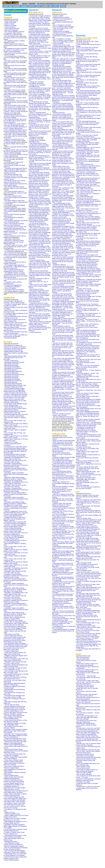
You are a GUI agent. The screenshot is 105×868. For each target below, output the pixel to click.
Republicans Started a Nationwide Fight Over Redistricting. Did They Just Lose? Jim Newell (40, 169)
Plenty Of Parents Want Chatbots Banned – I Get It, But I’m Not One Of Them (63, 560)
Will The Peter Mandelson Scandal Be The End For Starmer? (63, 487)
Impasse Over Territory (11, 442)
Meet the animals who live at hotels (15, 65)
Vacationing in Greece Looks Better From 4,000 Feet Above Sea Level (15, 804)
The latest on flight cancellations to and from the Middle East (16, 314)
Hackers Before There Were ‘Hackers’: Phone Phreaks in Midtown (88, 153)
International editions (11, 338)
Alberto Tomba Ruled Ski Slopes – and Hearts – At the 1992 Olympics (88, 472)
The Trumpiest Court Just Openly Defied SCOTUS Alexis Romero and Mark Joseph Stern (39, 300)
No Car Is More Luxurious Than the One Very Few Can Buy (14, 807)
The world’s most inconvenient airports (16, 53)
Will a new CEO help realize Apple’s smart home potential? (87, 718)
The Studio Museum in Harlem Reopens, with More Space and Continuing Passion (88, 242)
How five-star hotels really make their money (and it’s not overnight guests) (15, 86)
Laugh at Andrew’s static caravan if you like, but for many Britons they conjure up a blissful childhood (16, 151)
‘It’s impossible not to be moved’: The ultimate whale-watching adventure (15, 227)
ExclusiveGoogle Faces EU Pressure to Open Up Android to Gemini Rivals (16, 415)
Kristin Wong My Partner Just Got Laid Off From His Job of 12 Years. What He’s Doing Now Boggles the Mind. (39, 127)
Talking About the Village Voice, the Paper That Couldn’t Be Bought (89, 297)
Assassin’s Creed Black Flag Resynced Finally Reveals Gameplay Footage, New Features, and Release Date (88, 612)
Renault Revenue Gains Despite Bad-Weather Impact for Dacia (15, 858)
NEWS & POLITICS (59, 113)
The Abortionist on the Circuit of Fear (88, 439)
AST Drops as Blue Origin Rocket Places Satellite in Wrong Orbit (14, 716)
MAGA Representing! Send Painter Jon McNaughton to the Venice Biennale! (88, 179)
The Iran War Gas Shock (12, 705)
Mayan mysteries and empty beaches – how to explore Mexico (16, 184)
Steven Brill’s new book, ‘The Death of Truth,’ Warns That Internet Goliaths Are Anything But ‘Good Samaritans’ (88, 349)
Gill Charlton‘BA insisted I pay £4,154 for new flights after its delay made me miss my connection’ (15, 121)
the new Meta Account (83, 768)
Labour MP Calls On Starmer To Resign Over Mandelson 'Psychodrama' (64, 464)
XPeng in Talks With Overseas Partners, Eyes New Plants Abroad (14, 781)
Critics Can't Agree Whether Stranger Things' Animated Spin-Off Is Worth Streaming (63, 543)
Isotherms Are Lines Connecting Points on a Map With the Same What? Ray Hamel (40, 311)
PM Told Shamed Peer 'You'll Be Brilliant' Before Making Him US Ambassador (62, 491)
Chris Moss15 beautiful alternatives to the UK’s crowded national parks (15, 128)
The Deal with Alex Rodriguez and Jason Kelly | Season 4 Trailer (14, 696)
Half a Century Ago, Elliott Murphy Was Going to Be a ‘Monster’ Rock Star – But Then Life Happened (88, 336)
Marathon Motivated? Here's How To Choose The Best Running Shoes (63, 587)
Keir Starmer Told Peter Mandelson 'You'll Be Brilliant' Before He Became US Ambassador (63, 579)
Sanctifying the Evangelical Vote (86, 427)
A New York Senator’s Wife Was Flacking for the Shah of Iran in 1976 (88, 128)
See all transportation (83, 659)
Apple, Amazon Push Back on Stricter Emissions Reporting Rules (15, 795)
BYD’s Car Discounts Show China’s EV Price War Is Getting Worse (16, 533)
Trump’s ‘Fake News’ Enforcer (13, 636)
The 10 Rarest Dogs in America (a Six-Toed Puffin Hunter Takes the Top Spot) (88, 533)
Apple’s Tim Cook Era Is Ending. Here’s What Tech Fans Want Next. (88, 585)
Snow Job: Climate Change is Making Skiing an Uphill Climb (87, 394)
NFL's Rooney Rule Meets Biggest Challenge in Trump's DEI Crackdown (15, 852)
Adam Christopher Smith (84, 509)
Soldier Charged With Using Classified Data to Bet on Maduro (15, 758)
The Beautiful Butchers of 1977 (86, 131)
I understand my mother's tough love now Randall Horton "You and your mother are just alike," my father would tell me (63, 388)
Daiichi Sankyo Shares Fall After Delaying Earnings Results (14, 778)
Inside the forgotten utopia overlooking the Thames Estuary (15, 143)
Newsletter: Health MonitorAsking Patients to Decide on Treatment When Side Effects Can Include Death (15, 479)
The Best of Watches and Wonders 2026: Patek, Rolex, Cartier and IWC (14, 801)
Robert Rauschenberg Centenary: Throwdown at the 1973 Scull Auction (87, 263)
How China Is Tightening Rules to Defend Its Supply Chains (14, 767)
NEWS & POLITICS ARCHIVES (86, 181)
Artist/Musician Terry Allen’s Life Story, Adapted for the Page (87, 377)
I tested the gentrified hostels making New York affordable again (15, 74)
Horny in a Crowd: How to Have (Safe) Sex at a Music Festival (88, 631)
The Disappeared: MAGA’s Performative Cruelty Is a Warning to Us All (88, 273)
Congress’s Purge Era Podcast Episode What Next (38, 319)
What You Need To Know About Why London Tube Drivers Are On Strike (63, 441)
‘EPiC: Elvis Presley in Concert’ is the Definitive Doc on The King (87, 210)
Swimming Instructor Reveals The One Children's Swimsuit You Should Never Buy (63, 565)
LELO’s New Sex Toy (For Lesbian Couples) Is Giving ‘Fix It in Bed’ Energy (88, 636)
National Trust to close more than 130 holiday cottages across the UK (15, 323)
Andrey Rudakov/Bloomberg (13, 528)
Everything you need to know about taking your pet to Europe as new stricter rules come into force (16, 276)
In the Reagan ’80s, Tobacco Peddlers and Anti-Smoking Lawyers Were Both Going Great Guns (88, 144)
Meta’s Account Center (84, 767)
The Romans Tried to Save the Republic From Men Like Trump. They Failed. (88, 184)
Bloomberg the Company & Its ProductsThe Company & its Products (15, 346)
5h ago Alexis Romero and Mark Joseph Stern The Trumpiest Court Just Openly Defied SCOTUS (39, 146)
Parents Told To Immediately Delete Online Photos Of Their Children (63, 552)
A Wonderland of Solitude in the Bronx (88, 151)
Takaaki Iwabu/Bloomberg (12, 814)
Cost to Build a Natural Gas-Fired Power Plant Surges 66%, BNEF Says (15, 798)
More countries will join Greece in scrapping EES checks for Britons (14, 45)
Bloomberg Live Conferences (13, 368)
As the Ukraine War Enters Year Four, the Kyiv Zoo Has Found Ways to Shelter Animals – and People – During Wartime (88, 384)
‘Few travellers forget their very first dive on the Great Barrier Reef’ (16, 221)
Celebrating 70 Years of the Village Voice (89, 138)
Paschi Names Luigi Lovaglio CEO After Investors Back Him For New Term (16, 624)
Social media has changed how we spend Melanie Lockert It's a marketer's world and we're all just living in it (64, 228)
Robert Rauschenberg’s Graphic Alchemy (89, 270)
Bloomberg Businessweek (12, 367)
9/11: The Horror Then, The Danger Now (89, 190)
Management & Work (11, 842)
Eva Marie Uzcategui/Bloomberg (14, 536)
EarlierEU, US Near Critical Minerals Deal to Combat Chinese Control (15, 526)
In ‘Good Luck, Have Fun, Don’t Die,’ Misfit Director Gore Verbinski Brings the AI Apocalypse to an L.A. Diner (88, 213)
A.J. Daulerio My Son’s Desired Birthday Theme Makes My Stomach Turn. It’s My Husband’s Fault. (39, 103)
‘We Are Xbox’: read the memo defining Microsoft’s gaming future (88, 683)
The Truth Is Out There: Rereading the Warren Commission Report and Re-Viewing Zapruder (88, 367)
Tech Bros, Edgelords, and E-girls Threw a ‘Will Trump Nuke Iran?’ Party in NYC (88, 501)
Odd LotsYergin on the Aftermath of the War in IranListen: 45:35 (16, 672)
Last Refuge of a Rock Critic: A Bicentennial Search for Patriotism (86, 429)
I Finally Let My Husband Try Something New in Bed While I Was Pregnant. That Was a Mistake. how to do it (40, 78)
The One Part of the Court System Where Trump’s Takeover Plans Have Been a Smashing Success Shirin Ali (40, 62)
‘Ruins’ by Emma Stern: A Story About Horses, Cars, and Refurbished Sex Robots (89, 573)
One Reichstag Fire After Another (87, 167)
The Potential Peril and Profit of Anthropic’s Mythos (13, 727)
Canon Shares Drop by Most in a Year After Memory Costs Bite (15, 721)
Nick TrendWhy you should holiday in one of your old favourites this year (15, 125)
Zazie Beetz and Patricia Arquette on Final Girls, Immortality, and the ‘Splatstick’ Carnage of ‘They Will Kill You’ (88, 201)
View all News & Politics (37, 289)
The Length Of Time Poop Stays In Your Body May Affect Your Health (63, 461)
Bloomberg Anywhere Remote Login (15, 356)
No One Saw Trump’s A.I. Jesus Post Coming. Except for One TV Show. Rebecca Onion (40, 53)
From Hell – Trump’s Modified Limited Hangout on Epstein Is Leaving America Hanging (87, 104)
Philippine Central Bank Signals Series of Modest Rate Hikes (15, 656)
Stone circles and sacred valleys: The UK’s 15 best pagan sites (15, 158)
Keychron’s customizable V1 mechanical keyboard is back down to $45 (88, 780)
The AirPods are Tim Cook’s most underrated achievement (86, 721)
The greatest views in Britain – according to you (13, 34)
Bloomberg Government (12, 364)
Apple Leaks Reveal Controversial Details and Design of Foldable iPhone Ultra (88, 547)
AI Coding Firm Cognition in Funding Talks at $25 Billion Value (15, 724)
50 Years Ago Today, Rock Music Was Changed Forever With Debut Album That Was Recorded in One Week (88, 595)
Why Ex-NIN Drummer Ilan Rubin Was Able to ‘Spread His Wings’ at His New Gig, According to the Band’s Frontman (88, 600)
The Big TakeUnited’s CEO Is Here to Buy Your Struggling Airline (15, 541)
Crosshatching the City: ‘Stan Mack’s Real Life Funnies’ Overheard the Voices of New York (88, 306)
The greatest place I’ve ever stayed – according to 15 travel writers (15, 82)
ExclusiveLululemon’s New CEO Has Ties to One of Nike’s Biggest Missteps (15, 627)
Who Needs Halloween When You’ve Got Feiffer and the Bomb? (88, 409)
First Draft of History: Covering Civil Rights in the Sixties (87, 432)
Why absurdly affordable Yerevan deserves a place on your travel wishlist (15, 188)
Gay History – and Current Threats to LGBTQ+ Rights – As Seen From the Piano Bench (88, 321)
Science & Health (58, 16)
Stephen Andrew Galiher (84, 603)
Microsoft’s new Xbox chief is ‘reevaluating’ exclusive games (85, 686)
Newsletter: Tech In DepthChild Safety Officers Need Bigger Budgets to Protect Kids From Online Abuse (15, 736)
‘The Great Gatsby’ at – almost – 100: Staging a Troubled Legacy (87, 374)
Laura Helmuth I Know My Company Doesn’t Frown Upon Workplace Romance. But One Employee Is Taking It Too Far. (40, 133)
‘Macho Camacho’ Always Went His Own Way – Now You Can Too (88, 475)
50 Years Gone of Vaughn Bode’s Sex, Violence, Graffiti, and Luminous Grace (88, 260)
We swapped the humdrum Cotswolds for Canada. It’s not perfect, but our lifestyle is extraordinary (15, 50)
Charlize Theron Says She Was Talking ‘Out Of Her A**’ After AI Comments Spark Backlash (62, 505)
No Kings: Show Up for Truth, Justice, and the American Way (87, 42)
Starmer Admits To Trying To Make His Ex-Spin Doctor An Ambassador (63, 599)
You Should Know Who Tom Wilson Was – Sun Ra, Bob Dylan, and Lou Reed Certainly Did (88, 235)
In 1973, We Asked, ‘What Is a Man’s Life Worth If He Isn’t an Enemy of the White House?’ (88, 276)
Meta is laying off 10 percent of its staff (88, 750)
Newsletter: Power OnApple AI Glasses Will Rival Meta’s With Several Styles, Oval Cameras (16, 731)
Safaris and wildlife (10, 261)
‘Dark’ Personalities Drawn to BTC (63, 28)
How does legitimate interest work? (63, 417)
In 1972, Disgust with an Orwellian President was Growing (86, 141)
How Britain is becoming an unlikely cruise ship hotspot (15, 91)
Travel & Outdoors (10, 27)
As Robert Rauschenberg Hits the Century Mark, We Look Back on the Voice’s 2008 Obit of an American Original (88, 267)
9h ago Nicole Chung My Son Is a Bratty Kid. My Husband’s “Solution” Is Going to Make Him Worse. (40, 157)
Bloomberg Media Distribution (13, 371)
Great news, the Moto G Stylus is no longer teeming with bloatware (87, 664)
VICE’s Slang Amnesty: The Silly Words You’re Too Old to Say (88, 507)
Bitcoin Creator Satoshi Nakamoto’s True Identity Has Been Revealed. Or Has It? (88, 588)
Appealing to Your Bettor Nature (86, 478)
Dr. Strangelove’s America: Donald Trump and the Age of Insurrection (88, 343)
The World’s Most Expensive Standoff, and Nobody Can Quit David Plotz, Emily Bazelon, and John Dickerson (40, 328)
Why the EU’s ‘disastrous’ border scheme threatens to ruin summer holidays (14, 242)
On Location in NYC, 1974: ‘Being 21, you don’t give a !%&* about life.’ (87, 325)
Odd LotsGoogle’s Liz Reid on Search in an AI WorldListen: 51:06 (15, 669)
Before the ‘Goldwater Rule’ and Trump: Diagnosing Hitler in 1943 (88, 187)
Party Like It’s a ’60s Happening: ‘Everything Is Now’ (86, 353)
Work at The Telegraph (11, 30)
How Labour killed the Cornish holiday (16, 136)
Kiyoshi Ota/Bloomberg (11, 719)
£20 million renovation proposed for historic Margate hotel (15, 320)
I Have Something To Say (37, 260)
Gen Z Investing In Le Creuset (62, 25)
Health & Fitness (9, 24)
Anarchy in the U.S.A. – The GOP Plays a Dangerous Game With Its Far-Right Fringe (88, 423)
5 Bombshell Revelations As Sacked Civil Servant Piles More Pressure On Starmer (63, 631)
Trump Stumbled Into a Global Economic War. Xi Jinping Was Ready (15, 621)
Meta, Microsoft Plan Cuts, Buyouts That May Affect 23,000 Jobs (15, 412)
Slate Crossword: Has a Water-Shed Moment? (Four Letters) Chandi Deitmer (40, 286)
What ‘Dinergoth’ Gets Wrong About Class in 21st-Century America (87, 565)
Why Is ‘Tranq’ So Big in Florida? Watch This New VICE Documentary (88, 524)
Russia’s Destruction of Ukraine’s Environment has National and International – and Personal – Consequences (89, 170)
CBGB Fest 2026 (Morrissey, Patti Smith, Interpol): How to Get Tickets (88, 557)
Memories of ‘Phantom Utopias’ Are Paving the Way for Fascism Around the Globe (87, 175)
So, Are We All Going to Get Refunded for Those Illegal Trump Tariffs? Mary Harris (39, 42)
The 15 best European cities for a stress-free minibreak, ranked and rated (15, 192)
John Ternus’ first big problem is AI (87, 716)
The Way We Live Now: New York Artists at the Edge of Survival (88, 360)
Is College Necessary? (60, 20)
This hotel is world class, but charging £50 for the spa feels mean (15, 62)
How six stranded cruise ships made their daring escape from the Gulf (15, 37)
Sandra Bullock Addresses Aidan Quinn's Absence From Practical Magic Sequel (63, 548)
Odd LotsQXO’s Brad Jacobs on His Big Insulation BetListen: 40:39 (16, 675)
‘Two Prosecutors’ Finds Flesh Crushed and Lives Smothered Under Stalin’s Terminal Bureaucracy (88, 95)
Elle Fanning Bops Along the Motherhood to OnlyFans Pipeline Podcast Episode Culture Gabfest (39, 219)
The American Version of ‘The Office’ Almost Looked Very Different (87, 639)
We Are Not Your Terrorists (85, 198)
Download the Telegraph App (13, 285)
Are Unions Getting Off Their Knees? (88, 467)
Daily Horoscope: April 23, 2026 (86, 626)
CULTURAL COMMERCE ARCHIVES (88, 412)
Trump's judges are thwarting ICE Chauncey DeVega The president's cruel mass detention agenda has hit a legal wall (63, 147)
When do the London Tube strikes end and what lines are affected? (15, 336)
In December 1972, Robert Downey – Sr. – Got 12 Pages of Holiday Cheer (88, 314)
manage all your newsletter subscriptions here (37, 86)
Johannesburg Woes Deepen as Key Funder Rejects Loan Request (15, 836)
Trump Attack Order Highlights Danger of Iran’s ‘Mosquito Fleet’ (15, 404)
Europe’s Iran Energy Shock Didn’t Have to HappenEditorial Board (14, 515)
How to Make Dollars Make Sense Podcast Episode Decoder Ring (39, 215)
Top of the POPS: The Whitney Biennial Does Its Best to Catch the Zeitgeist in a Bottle (88, 100)
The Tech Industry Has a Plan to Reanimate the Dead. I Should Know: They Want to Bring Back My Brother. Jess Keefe (40, 24)
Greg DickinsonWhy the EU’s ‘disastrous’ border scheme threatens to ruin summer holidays (15, 116)
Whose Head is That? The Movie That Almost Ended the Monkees (87, 223)
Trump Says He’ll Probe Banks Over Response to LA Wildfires (15, 755)
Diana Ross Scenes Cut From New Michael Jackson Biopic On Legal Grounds (63, 539)
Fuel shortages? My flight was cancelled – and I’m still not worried (14, 302)
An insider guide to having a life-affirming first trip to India (14, 163)
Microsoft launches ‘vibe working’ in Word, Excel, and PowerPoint (87, 695)
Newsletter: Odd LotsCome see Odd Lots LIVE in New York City (15, 461)
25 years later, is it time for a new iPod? (88, 728)
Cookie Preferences (35, 332)
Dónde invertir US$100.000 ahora (15, 745)
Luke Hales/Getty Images (12, 843)
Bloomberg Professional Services (14, 362)
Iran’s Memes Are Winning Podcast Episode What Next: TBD (39, 244)
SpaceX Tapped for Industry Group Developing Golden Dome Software (14, 707)
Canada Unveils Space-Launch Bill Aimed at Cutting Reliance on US (14, 710)
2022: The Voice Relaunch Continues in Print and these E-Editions (88, 488)
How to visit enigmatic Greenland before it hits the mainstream (14, 224)
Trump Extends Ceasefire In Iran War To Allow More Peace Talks (63, 619)
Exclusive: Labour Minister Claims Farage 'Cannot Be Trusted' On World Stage (63, 608)
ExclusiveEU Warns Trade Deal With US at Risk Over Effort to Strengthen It (15, 523)
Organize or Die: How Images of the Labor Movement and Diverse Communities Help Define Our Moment (89, 257)
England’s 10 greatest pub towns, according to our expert (14, 140)
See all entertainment (83, 657)
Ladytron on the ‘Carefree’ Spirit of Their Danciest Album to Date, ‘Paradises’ (88, 227)
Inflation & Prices (10, 812)
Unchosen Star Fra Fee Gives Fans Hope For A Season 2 (63, 535)
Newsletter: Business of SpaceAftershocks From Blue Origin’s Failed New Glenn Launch (15, 788)
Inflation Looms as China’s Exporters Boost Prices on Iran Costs (15, 819)
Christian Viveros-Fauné (84, 249)
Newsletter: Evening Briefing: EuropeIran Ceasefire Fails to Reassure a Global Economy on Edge (16, 465)
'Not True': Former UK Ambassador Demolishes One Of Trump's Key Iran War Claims (63, 613)
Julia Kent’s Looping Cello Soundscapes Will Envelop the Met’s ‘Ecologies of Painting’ (88, 66)
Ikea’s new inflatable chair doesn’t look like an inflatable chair (88, 764)
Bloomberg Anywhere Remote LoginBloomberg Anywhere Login (13, 351)
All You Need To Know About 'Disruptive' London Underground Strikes (62, 454)
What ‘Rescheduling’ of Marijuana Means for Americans (14, 764)
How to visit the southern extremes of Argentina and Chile (15, 172)
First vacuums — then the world (86, 676)
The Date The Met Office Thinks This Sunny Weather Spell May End (63, 532)
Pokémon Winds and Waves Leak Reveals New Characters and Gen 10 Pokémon (87, 617)
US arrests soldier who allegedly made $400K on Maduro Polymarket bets (88, 734)
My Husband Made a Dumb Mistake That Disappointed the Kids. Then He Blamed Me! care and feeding (40, 73)
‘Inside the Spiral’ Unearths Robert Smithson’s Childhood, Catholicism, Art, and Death (87, 310)
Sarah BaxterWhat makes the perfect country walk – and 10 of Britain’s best (15, 134)
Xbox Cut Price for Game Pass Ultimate (88, 634)
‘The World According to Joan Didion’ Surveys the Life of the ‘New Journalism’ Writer (88, 301)
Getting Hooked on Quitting (61, 17)
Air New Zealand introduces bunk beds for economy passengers (15, 333)
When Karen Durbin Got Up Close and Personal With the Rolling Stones (88, 403)
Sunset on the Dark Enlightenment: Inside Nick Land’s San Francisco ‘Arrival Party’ (89, 521)
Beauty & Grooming (10, 25)
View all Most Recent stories (38, 143)
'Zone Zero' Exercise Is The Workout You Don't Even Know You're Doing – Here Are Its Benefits (63, 522)
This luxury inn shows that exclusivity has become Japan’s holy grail (15, 69)
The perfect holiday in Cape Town (14, 201)
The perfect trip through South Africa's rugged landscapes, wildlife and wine (15, 169)
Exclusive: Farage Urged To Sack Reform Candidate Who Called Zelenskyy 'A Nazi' (62, 623)
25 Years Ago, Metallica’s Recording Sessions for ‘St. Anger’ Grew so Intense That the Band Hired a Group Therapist (88, 540)
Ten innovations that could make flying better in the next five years (15, 254)
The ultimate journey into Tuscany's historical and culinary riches (15, 181)
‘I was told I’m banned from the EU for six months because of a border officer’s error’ (15, 257)
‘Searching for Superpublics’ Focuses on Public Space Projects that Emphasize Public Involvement (88, 252)
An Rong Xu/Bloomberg (12, 651)
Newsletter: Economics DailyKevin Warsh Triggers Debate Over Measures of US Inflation (15, 826)
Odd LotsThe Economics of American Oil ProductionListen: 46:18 (15, 678)
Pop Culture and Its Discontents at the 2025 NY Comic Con (88, 340)
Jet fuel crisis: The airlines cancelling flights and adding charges (15, 326)
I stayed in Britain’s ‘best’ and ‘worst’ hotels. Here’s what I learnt (15, 78)
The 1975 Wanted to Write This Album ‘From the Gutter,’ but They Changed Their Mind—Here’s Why (88, 606)
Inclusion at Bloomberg (11, 361)
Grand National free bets (12, 29)
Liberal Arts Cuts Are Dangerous (63, 19)
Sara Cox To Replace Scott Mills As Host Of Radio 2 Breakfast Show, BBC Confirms (63, 496)
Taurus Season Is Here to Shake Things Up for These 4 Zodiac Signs (88, 628)
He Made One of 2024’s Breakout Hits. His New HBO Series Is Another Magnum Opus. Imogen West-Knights (40, 19)
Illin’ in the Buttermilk (83, 485)
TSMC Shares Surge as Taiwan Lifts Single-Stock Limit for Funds (15, 653)
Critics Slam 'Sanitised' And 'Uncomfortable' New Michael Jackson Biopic (63, 483)
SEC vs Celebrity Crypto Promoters (63, 27)
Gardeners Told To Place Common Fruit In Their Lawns (63, 512)
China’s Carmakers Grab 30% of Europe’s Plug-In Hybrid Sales (14, 530)
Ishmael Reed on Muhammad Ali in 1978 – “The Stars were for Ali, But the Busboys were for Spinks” (88, 436)
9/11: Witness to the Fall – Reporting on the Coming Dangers (88, 194)
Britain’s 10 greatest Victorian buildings (16, 147)
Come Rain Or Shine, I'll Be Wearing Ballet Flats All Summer (63, 518)
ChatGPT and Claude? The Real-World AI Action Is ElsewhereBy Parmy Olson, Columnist (16, 508)
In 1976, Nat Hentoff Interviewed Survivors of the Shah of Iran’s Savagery (88, 122)
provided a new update (84, 782)
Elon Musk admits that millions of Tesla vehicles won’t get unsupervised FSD (88, 730)
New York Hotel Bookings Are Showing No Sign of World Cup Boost (15, 848)
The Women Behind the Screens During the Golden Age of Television (88, 116)
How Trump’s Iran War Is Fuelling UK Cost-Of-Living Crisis (63, 509)
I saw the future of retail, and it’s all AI (88, 681)
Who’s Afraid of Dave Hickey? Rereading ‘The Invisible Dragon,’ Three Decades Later (88, 286)
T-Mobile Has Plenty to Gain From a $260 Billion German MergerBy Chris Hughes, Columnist (15, 519)
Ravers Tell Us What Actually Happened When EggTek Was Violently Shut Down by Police (88, 512)
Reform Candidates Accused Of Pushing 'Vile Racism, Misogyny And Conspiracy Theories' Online (63, 570)
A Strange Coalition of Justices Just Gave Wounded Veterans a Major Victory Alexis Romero (40, 57)
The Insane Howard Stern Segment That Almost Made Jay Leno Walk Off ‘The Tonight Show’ (88, 646)
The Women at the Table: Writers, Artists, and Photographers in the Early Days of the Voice (89, 112)
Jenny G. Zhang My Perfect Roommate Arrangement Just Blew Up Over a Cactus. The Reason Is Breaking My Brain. (40, 115)
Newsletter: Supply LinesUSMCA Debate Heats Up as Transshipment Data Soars (16, 474)
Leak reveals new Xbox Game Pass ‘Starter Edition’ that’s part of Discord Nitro (88, 737)
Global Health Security (11, 21)
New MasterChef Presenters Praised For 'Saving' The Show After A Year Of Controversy (63, 468)
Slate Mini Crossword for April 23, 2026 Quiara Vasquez (39, 279)
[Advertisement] (89, 21)
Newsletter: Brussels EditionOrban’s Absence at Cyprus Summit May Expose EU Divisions (16, 470)
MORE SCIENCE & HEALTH (62, 326)
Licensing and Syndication (12, 287)
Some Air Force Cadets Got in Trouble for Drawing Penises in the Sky (88, 536)
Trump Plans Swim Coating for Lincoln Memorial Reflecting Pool (15, 830)
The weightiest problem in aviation (15, 41)
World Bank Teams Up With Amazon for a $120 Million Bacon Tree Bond (16, 792)
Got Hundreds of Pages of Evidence (40, 16)
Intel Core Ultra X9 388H (84, 773)
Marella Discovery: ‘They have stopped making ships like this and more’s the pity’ (16, 101)
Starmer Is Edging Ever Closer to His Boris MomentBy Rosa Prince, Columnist (16, 512)
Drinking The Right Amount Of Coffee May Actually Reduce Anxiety (63, 458)
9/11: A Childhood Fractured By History (88, 166)
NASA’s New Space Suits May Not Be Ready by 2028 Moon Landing (15, 713)
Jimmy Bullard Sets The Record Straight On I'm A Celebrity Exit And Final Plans (62, 445)
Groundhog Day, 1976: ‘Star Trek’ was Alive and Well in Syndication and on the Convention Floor (88, 157)
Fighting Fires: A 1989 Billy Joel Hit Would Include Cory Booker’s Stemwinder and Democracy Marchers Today (89, 281)
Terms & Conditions (10, 288)
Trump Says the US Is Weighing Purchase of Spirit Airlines (14, 538)
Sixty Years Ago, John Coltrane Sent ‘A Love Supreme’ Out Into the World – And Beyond (88, 356)
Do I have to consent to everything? (64, 418)
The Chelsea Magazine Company (14, 32)
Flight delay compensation (12, 239)
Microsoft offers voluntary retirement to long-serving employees (88, 698)
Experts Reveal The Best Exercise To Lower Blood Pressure (63, 529)
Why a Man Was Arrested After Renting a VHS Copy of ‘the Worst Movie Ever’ (88, 642)
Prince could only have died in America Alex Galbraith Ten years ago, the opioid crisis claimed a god (63, 169)
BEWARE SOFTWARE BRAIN (86, 724)
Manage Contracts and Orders (14, 387)
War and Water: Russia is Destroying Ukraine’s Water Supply (87, 397)
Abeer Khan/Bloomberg (11, 860)
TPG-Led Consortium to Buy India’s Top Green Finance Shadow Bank (16, 659)
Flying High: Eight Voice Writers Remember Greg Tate (86, 480)
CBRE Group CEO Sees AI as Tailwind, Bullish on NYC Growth (16, 424)
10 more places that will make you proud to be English (14, 57)
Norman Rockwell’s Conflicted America (88, 346)
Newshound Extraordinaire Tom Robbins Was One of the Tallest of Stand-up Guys (88, 400)
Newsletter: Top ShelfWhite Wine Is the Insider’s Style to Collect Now (16, 458)
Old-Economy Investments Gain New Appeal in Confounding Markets (15, 742)
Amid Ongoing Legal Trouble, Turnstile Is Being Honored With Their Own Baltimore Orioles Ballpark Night (88, 554)
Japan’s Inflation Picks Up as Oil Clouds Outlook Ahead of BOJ (16, 816)
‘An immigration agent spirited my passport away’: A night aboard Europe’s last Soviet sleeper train (15, 267)
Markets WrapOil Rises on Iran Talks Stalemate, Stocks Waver (15, 401)
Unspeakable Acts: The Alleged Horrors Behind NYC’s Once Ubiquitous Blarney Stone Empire (88, 161)
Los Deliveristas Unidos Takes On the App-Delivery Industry (87, 469)
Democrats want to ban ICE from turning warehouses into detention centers (88, 758)
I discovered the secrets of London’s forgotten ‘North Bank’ (15, 263)
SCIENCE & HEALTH (59, 265)
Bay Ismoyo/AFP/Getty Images (14, 749)
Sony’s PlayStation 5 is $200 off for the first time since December (88, 701)
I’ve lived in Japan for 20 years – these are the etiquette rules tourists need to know (15, 247)
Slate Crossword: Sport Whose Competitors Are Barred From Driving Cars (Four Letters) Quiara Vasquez (40, 272)
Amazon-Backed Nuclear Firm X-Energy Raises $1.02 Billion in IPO (14, 784)
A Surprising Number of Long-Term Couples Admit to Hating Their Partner (87, 527)
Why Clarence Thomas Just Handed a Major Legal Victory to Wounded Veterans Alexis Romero (40, 165)
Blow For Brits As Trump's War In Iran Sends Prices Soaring (64, 616)
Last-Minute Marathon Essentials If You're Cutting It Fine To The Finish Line (63, 596)
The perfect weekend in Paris (13, 196)
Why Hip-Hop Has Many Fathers (86, 333)
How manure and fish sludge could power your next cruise (14, 109)
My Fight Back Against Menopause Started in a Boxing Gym (14, 684)
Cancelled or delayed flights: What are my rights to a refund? (15, 305)
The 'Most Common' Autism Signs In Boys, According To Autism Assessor (63, 477)
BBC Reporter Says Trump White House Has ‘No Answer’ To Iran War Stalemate (63, 500)
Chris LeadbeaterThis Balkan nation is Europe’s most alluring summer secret (15, 131)
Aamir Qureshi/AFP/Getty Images (14, 388)
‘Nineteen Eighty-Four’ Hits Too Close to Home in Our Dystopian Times (88, 148)
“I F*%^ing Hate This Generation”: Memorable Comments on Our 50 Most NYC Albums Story (87, 230)
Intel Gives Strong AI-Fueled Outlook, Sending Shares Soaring (15, 409)
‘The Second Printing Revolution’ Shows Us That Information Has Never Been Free (88, 91)
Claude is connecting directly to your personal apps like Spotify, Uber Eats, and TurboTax (88, 740)
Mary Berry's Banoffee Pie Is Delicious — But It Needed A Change (63, 526)
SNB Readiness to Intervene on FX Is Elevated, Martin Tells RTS (15, 822)
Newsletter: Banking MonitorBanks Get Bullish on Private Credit (16, 666)
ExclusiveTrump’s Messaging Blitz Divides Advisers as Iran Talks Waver (14, 391)
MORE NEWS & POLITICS (61, 166)
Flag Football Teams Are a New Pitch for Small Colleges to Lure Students (15, 855)
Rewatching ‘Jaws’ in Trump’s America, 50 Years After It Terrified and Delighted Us (88, 217)
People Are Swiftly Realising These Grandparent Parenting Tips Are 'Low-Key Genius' (63, 556)
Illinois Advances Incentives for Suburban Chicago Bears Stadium (14, 845)
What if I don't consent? (60, 415)
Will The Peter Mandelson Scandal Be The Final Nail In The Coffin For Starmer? (63, 574)
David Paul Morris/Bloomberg (13, 407)
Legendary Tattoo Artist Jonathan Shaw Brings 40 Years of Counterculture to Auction (88, 61)
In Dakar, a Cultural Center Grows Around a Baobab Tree (14, 833)
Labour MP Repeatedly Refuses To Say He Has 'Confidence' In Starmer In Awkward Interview (63, 450)
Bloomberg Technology (11, 365)
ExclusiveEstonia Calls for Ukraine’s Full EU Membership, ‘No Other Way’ (15, 455)
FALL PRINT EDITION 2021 (85, 164)
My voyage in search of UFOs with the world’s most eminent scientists (15, 94)
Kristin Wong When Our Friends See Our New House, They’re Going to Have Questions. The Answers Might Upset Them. (40, 109)
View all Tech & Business (37, 222)
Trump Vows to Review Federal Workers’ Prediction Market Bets (13, 761)
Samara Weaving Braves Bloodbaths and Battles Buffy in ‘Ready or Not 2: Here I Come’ (88, 206)
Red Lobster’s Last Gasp (12, 634)
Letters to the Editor (10, 22)
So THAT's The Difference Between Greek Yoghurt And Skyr (63, 515)
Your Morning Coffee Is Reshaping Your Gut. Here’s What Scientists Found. (88, 530)
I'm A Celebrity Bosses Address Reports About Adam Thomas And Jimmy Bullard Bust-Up (62, 473)
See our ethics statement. (84, 774)
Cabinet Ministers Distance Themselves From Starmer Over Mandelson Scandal (62, 603)
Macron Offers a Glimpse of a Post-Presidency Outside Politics (15, 618)
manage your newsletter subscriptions (36, 83)
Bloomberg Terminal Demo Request (15, 348)
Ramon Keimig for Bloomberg (13, 630)
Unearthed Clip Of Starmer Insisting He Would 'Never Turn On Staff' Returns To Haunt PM (63, 583)
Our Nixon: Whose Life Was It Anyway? (88, 419)
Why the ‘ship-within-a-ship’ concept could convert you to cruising (15, 106)
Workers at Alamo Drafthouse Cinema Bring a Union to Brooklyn (87, 462)
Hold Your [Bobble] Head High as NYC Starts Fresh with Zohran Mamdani (88, 331)
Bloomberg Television (11, 370)
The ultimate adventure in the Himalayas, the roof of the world (13, 175)
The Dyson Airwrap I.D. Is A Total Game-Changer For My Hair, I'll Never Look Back (63, 591)
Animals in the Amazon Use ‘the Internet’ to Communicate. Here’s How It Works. (88, 576)
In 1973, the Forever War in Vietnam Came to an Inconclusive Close (87, 48)
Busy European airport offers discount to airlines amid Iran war (15, 317)
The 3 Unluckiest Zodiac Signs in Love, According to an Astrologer (88, 624)
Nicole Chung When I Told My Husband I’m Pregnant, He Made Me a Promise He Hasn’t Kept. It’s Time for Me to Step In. (40, 121)
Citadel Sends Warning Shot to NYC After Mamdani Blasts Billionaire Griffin (15, 739)
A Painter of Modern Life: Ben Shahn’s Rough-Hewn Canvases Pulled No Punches (88, 246)
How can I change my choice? (62, 414)
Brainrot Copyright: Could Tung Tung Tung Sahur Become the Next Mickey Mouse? (87, 497)
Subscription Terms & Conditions (14, 290)
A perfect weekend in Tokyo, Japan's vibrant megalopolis (15, 209)
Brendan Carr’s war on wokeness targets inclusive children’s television (88, 744)
